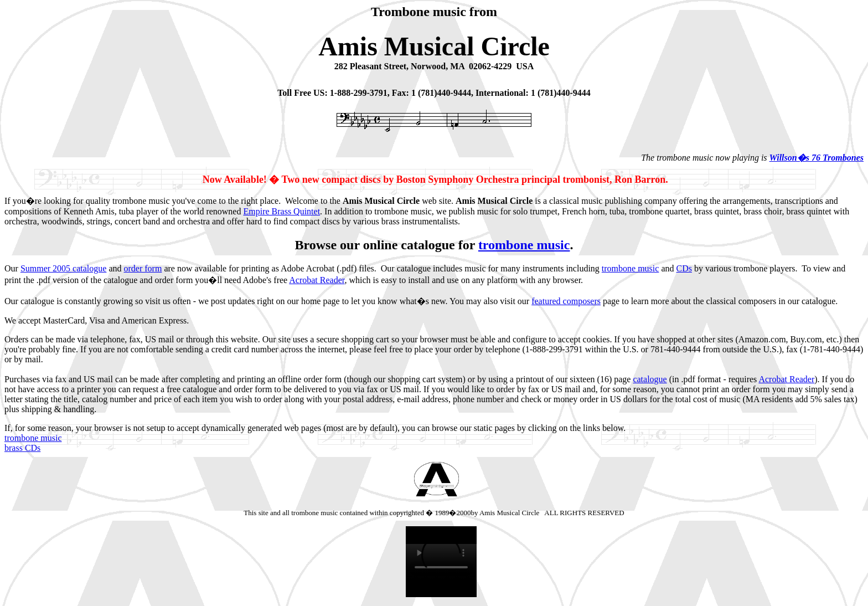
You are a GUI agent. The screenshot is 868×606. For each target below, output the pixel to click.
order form (143, 268)
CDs (684, 268)
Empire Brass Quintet (281, 211)
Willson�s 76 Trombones (817, 158)
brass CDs (22, 448)
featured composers (566, 301)
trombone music (524, 245)
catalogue (650, 379)
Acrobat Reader (317, 280)
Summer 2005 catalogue (64, 268)
